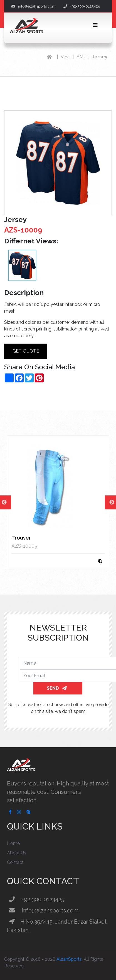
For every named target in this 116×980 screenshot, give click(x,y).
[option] (58, 502)
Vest (65, 57)
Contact (15, 862)
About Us (17, 853)
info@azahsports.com (34, 6)
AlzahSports (69, 959)
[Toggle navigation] (95, 25)
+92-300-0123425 (82, 6)
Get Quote (26, 351)
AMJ (81, 57)
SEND (57, 688)
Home (13, 843)
